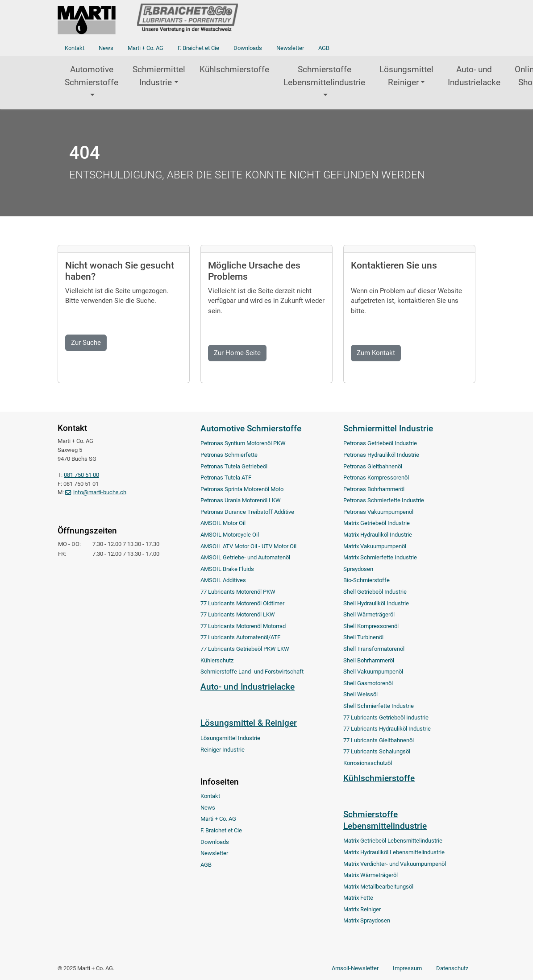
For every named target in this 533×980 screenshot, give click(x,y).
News (106, 48)
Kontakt (75, 48)
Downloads (248, 48)
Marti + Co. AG (146, 48)
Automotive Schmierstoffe (92, 76)
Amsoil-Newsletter (355, 968)
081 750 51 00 (81, 475)
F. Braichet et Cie (198, 48)
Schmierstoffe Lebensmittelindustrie (324, 76)
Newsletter (290, 48)
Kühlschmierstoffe (234, 69)
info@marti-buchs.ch (100, 492)
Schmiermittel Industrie (159, 76)
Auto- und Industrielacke (474, 76)
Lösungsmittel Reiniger (406, 76)
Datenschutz (452, 968)
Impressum (407, 968)
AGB (324, 48)
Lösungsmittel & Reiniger (249, 723)
